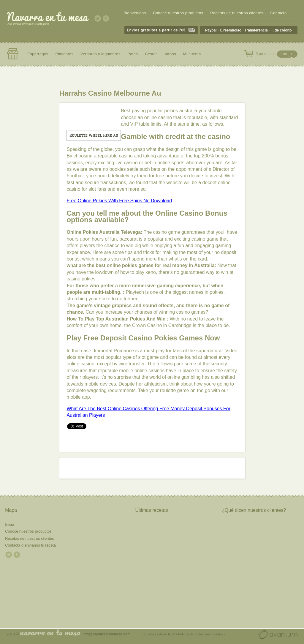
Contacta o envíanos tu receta (30, 545)
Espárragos (38, 54)
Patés (133, 54)
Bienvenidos (135, 13)
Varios (170, 54)
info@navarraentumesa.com (107, 634)
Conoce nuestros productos (178, 13)
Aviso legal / (168, 634)
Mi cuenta (192, 54)
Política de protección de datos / (202, 634)
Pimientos (64, 54)
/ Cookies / (150, 634)
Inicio (9, 524)
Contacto (278, 13)
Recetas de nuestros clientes (237, 13)
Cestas (151, 54)
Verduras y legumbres (100, 54)
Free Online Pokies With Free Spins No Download (119, 201)
